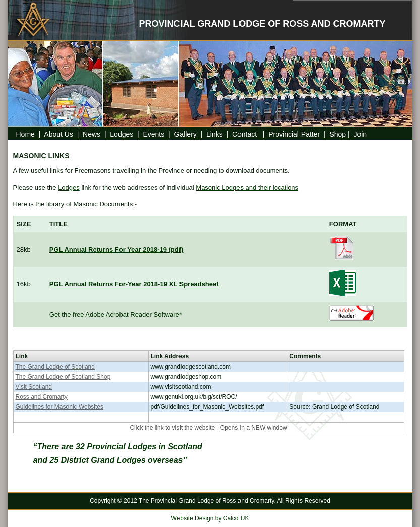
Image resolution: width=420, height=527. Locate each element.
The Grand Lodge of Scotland (55, 367)
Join (360, 134)
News (92, 134)
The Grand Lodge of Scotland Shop (63, 377)
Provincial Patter (294, 134)
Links (215, 134)
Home (25, 134)
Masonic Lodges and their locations (247, 187)
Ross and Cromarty (42, 397)
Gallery (185, 134)
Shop (338, 134)
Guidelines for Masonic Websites (60, 407)
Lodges (122, 134)
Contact (247, 134)
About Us (58, 134)
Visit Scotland (34, 387)
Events (154, 134)
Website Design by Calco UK (210, 518)
